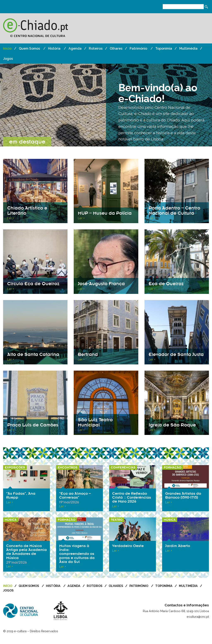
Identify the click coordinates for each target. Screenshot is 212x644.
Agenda (75, 48)
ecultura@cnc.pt (198, 625)
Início (7, 48)
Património (138, 48)
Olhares (116, 48)
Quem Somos (29, 48)
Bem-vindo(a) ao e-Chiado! (158, 93)
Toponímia (164, 48)
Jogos (8, 59)
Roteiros (96, 48)
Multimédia (188, 48)
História (54, 48)
